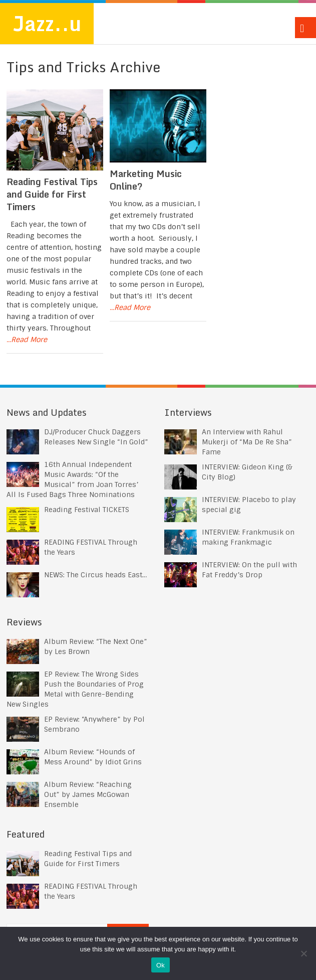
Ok (161, 965)
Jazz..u (47, 23)
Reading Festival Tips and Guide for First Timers (52, 194)
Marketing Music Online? (146, 180)
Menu (305, 28)
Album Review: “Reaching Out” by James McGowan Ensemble (88, 794)
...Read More (27, 340)
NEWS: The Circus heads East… (95, 575)
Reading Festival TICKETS (87, 510)
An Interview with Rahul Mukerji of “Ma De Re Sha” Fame (247, 442)
